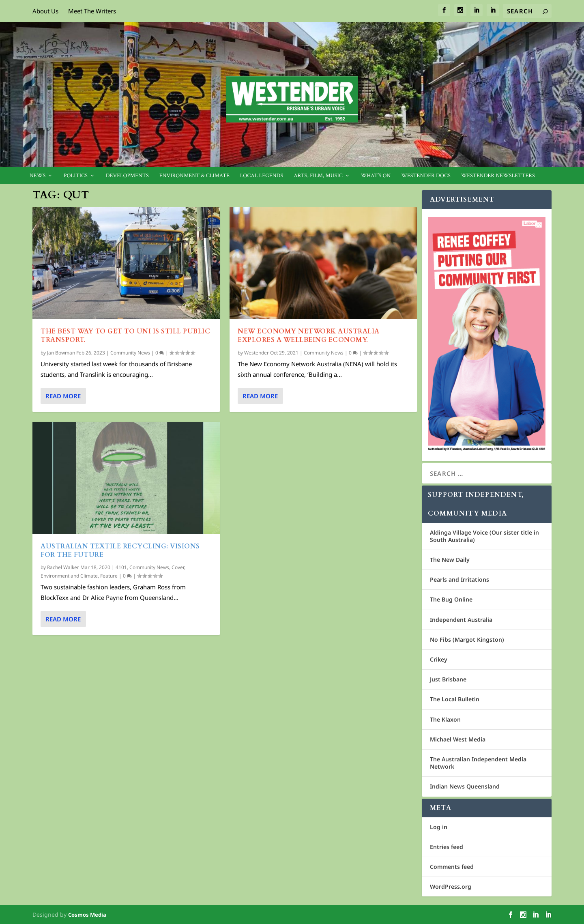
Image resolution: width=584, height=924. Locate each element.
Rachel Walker (63, 567)
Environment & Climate (194, 176)
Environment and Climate (69, 576)
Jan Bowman (61, 352)
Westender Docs (426, 176)
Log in (439, 827)
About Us (45, 11)
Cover (178, 567)
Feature (109, 576)
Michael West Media (458, 739)
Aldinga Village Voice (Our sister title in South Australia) (484, 536)
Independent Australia (461, 620)
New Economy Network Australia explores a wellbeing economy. (309, 336)
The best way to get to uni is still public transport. (125, 336)
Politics (76, 176)
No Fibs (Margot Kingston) (467, 639)
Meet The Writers (92, 11)
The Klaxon (445, 719)
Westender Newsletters (498, 176)
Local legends (262, 176)
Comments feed (452, 867)
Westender (257, 352)
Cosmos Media (87, 915)
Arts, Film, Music (318, 176)
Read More (63, 396)
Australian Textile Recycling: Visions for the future (120, 551)
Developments (127, 176)
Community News (130, 352)
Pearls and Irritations (459, 579)
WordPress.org (451, 886)
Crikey (439, 659)
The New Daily (450, 560)
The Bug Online (451, 599)
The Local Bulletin (455, 699)
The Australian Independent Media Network (478, 763)
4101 (121, 567)
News (38, 176)
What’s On (376, 176)
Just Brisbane (448, 679)
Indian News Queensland (465, 786)
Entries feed (447, 847)
